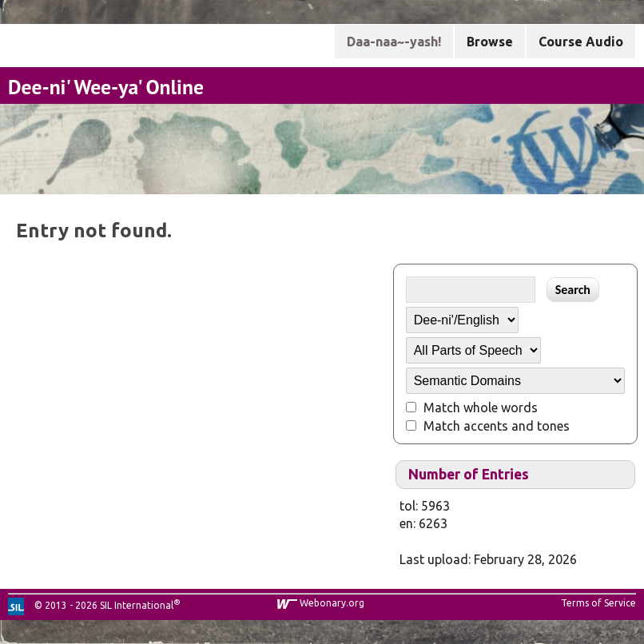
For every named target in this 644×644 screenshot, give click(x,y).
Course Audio (581, 42)
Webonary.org (332, 603)
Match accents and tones (497, 426)
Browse (490, 42)
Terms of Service (598, 603)
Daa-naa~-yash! (394, 42)
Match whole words (481, 407)
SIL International (137, 605)
